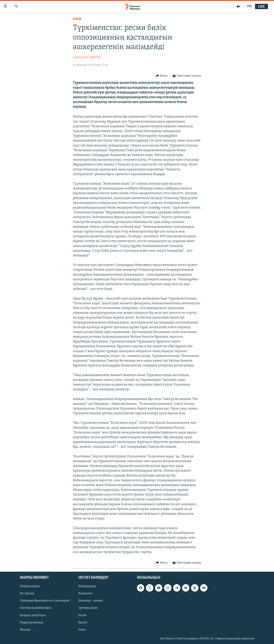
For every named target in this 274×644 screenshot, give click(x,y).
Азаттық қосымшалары (35, 608)
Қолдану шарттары (33, 615)
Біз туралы (27, 593)
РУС (250, 6)
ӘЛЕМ (77, 19)
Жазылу (25, 630)
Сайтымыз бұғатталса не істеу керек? (45, 601)
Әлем (82, 630)
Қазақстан (85, 593)
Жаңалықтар (87, 586)
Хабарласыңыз (30, 586)
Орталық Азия (88, 608)
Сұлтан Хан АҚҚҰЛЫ (87, 57)
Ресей (82, 615)
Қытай (83, 622)
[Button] (162, 76)
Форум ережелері (32, 622)
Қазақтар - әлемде (91, 601)
